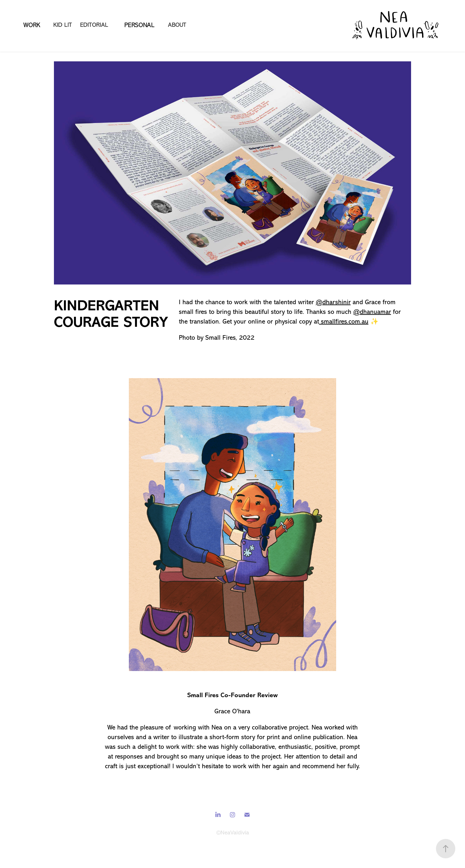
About (177, 25)
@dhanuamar (372, 312)
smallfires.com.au (344, 321)
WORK (32, 25)
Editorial (94, 25)
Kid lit (63, 25)
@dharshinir (333, 302)
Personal (139, 25)
